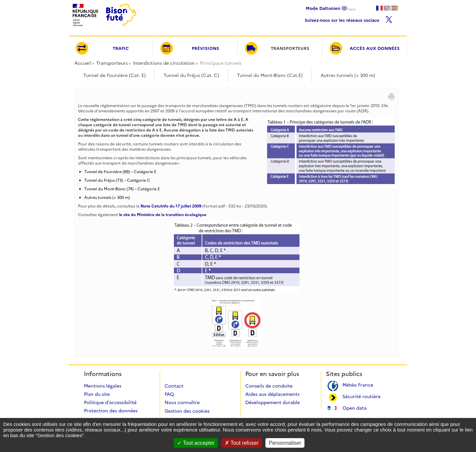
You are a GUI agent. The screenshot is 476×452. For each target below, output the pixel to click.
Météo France (358, 384)
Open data (355, 408)
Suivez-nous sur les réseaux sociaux (349, 19)
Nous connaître (182, 402)
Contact (174, 386)
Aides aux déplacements (272, 394)
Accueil (83, 63)
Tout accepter (196, 443)
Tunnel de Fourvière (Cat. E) (115, 75)
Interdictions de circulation (164, 63)
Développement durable (273, 402)
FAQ (169, 394)
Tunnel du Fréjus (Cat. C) (191, 75)
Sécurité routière (361, 396)
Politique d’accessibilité (110, 402)
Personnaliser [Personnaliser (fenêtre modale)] (285, 443)
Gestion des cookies (187, 411)
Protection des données (111, 411)
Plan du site (97, 394)
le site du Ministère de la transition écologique (163, 215)
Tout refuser (242, 443)
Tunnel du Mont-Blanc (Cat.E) (270, 75)
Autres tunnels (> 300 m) (348, 75)
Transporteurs (112, 63)
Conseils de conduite (269, 386)
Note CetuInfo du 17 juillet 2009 (171, 206)
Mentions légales (103, 386)
